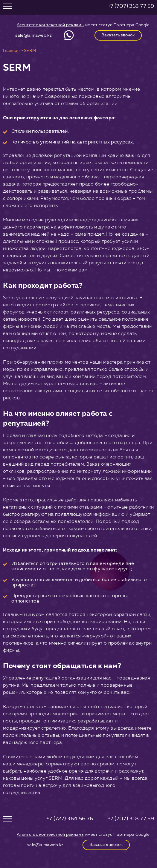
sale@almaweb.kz (33, 35)
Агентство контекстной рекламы (51, 25)
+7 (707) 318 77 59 (131, 6)
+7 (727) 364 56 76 (70, 818)
